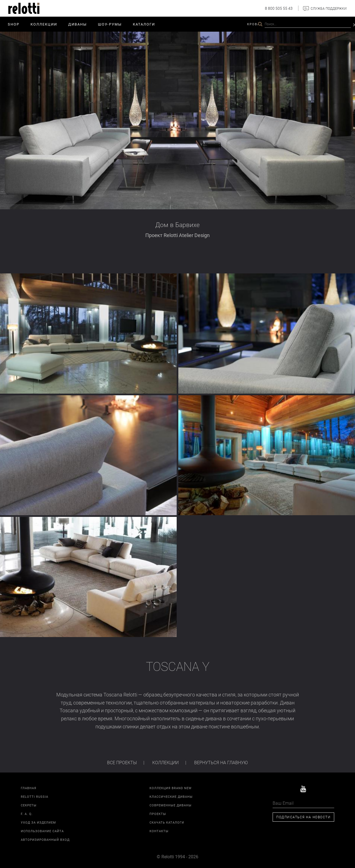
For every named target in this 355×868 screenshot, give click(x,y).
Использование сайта (42, 831)
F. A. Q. (27, 814)
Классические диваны (171, 797)
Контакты (327, 24)
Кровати (256, 24)
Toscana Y (178, 666)
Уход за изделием (38, 822)
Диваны (78, 24)
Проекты (280, 24)
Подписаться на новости (303, 817)
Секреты (29, 805)
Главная (29, 788)
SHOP (14, 24)
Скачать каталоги (167, 822)
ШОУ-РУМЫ (110, 24)
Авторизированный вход (45, 840)
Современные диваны (171, 805)
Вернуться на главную (221, 763)
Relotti (303, 24)
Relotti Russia (35, 797)
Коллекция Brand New (171, 788)
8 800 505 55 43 (279, 8)
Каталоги (144, 24)
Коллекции (44, 24)
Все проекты (122, 763)
